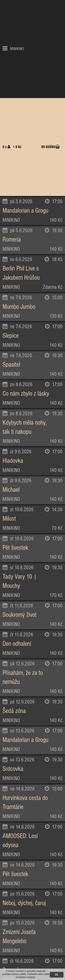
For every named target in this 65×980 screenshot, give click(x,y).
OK (57, 975)
